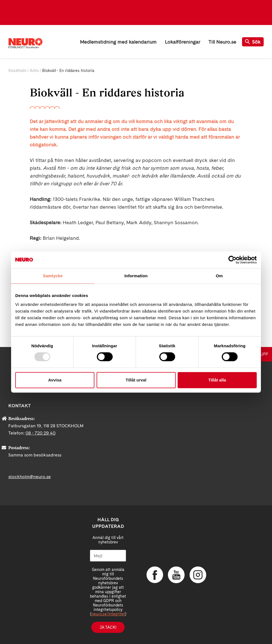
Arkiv (34, 71)
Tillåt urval (136, 380)
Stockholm (17, 71)
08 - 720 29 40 (41, 433)
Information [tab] (136, 276)
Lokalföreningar (182, 42)
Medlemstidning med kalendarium (118, 42)
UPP (264, 354)
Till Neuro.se (222, 42)
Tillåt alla (217, 380)
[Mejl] (108, 556)
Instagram (198, 575)
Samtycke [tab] (53, 276)
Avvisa (55, 380)
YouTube (176, 575)
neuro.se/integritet (108, 614)
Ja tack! (108, 627)
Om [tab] (219, 276)
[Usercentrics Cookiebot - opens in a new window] (232, 260)
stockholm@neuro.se (30, 477)
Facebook (155, 575)
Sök (253, 42)
